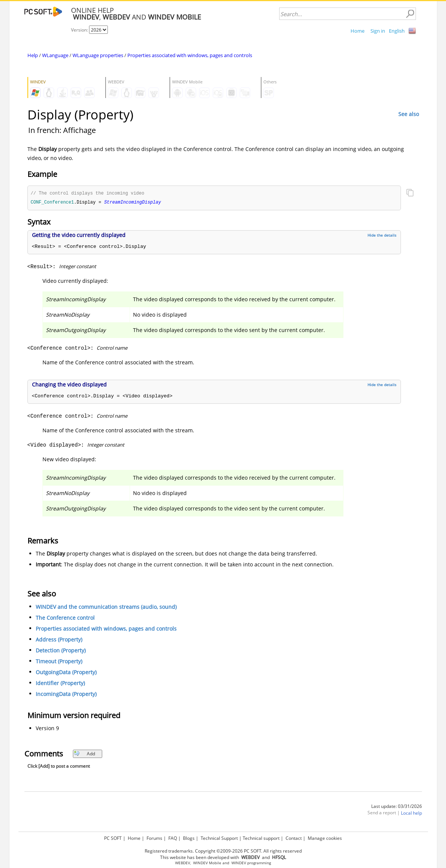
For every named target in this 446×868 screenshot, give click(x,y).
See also (409, 114)
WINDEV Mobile (207, 863)
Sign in (378, 31)
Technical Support (219, 838)
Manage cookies (325, 838)
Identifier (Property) (60, 684)
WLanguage (55, 55)
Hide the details (382, 236)
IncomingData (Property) (66, 695)
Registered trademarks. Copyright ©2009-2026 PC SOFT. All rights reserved (223, 851)
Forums (154, 838)
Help (33, 55)
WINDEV (239, 863)
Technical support (261, 838)
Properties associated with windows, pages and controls (190, 55)
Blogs (189, 838)
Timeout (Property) (59, 662)
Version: (80, 30)
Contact (294, 838)
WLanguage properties (98, 55)
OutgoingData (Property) (66, 673)
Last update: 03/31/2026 (397, 807)
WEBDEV (183, 863)
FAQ (173, 838)
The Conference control (65, 618)
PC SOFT (113, 838)
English (397, 31)
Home (358, 31)
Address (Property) (59, 640)
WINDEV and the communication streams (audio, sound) (106, 608)
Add (84, 754)
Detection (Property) (61, 651)
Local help (411, 814)
